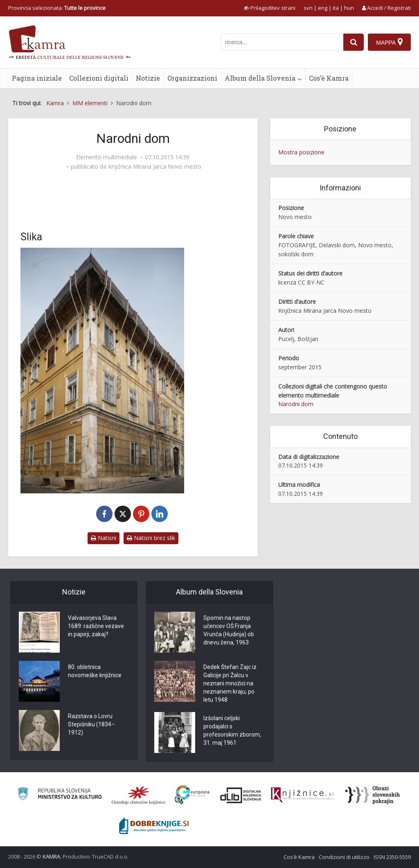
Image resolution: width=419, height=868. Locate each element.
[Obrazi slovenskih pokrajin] (373, 795)
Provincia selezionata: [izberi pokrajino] (57, 8)
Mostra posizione (301, 152)
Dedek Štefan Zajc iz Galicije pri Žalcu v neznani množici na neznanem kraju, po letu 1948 (230, 683)
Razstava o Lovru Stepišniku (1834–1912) (91, 724)
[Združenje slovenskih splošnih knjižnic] (302, 795)
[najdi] (354, 42)
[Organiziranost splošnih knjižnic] (139, 795)
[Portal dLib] (241, 795)
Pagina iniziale (37, 78)
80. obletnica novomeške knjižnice (95, 671)
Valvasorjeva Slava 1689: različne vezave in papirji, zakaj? (96, 626)
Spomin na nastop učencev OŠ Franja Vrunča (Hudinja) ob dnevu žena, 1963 (229, 630)
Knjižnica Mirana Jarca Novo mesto (155, 167)
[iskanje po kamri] (282, 42)
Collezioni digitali (99, 78)
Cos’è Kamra (329, 78)
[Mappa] (389, 42)
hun (349, 8)
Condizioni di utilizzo (344, 857)
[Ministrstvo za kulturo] (60, 795)
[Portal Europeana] (192, 795)
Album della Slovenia (260, 78)
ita (336, 8)
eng (323, 8)
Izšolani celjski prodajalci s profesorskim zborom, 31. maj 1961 (232, 730)
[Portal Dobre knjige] (154, 826)
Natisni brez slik (151, 538)
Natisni (104, 538)
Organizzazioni (192, 78)
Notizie (148, 78)
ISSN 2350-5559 (392, 857)
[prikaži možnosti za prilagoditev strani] (270, 8)
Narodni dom (296, 404)
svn (308, 8)
